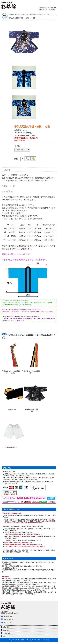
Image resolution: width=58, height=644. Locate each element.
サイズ (17, 146)
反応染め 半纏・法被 (22, 14)
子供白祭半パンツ (11, 447)
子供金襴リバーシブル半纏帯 (31, 372)
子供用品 (10, 14)
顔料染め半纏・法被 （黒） (33, 410)
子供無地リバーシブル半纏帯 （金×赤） (11, 372)
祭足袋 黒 (12, 409)
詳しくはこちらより (10, 483)
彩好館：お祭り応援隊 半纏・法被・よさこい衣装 (35, 640)
